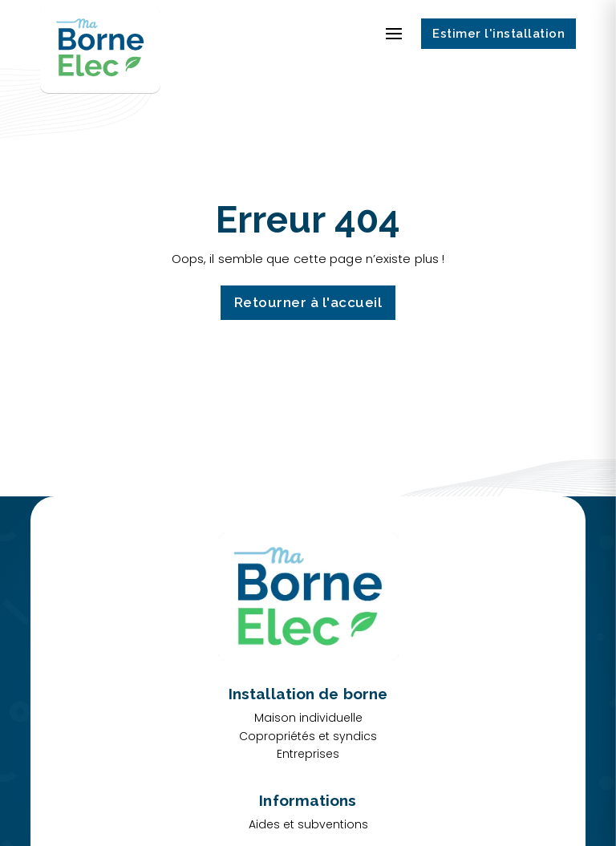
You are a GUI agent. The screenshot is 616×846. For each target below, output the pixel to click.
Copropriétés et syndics (308, 736)
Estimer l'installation (498, 34)
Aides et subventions (308, 824)
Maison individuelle (308, 718)
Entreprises (308, 754)
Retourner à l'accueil (308, 302)
